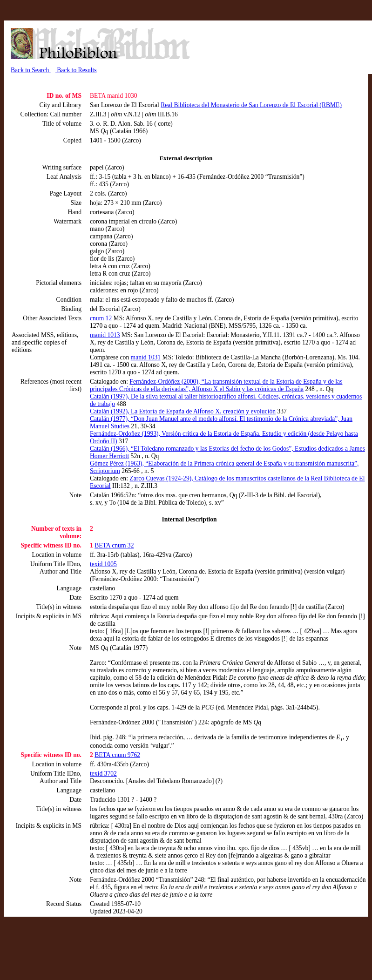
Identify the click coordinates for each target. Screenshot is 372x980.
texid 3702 (103, 774)
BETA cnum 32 (114, 545)
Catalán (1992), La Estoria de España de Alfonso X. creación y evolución (183, 411)
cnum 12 (101, 318)
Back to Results (76, 70)
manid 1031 (146, 357)
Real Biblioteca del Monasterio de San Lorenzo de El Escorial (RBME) (251, 105)
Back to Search (31, 70)
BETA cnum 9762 (117, 755)
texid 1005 (103, 564)
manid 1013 (105, 335)
